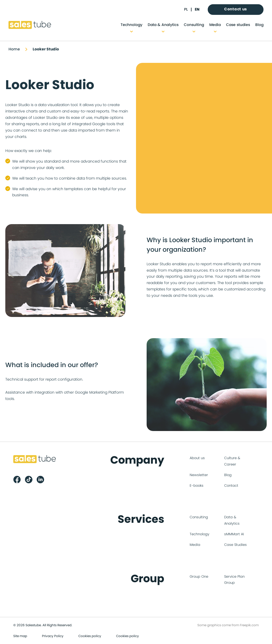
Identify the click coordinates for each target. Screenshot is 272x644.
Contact (231, 486)
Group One (199, 577)
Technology (131, 25)
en (197, 10)
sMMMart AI (234, 534)
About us (197, 458)
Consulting (194, 25)
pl (186, 10)
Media (215, 25)
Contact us (236, 9)
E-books (197, 486)
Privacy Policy (53, 636)
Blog (259, 25)
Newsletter (199, 475)
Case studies (238, 25)
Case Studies (235, 545)
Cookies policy (90, 636)
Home (14, 49)
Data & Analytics (163, 25)
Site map (20, 636)
